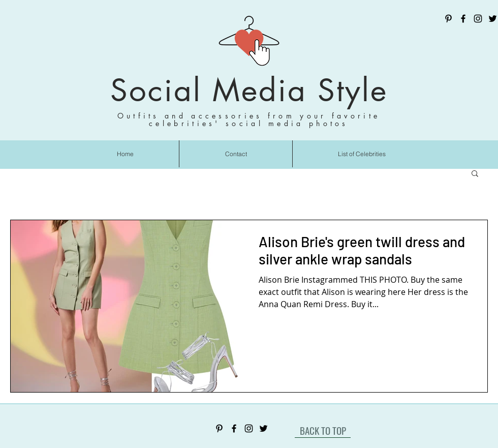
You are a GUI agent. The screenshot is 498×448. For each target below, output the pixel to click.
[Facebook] (463, 19)
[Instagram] (478, 19)
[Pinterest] (448, 19)
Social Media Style (249, 90)
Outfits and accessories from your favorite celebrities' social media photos (249, 120)
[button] (475, 174)
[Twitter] (493, 19)
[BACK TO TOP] (323, 430)
